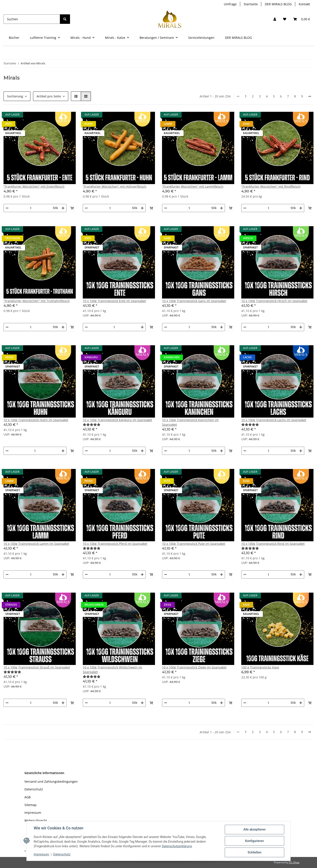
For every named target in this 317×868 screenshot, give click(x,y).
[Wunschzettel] (285, 19)
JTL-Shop (294, 862)
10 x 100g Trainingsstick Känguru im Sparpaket (117, 420)
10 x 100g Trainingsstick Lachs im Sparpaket (274, 420)
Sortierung (15, 96)
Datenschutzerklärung (177, 846)
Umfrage (230, 4)
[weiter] (310, 96)
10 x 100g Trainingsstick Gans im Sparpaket (194, 301)
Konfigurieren (254, 841)
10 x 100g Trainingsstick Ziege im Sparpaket (194, 667)
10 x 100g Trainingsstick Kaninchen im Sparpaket (190, 422)
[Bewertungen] (119, 425)
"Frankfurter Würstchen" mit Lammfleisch (193, 186)
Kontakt (304, 4)
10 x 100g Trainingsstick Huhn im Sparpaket (36, 420)
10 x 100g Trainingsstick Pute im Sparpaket (194, 544)
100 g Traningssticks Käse (260, 667)
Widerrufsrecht (36, 820)
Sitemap (30, 805)
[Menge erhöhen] (63, 208)
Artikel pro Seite (49, 96)
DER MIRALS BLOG (278, 4)
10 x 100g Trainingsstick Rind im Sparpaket (273, 544)
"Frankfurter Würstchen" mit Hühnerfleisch (115, 186)
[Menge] (31, 208)
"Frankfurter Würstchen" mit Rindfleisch (271, 186)
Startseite (251, 4)
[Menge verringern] (7, 208)
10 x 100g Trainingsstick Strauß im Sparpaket (37, 667)
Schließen (255, 852)
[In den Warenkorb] (72, 208)
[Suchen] (32, 19)
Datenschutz (62, 854)
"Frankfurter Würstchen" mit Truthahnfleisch (37, 301)
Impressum (41, 854)
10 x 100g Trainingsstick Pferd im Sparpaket (115, 544)
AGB (28, 797)
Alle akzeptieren (254, 829)
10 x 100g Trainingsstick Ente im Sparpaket (114, 301)
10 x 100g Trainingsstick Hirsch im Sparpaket (274, 301)
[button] (275, 19)
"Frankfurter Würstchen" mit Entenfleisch (34, 186)
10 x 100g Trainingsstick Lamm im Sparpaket (36, 544)
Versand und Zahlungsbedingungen (51, 781)
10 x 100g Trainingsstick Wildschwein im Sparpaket (112, 670)
